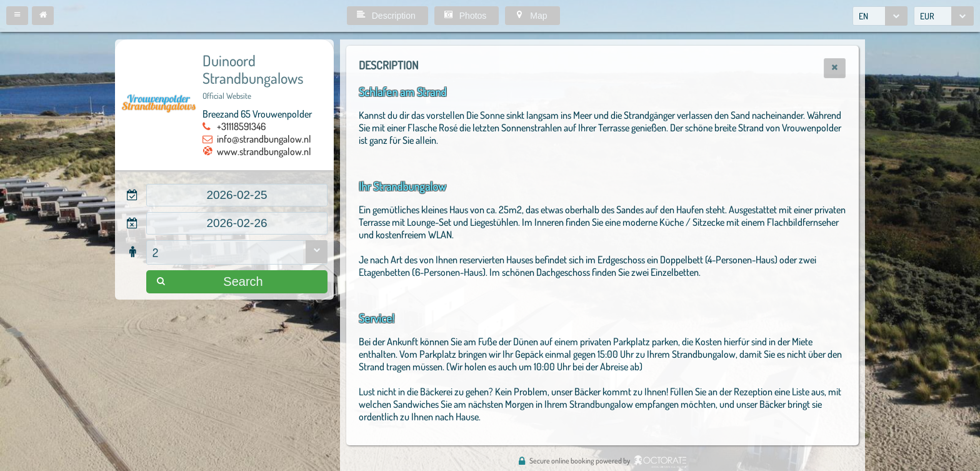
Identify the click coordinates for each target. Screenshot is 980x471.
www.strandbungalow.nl (264, 151)
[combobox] (880, 16)
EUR (927, 16)
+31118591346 (241, 126)
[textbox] (237, 195)
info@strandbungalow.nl (264, 139)
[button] (17, 16)
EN (863, 16)
